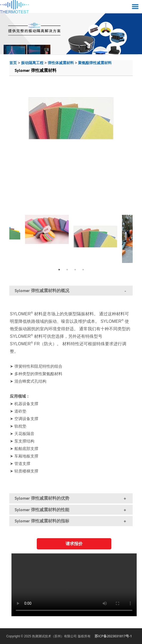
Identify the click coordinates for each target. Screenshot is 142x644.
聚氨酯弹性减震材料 (95, 63)
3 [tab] (75, 270)
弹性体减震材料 (61, 63)
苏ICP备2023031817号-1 (113, 636)
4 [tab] (83, 270)
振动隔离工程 (32, 63)
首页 (13, 63)
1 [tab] (59, 270)
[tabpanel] (95, 235)
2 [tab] (67, 270)
